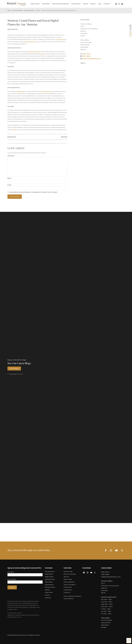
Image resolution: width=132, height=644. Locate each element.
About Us (93, 4)
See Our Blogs (14, 368)
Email (10, 185)
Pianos (9, 11)
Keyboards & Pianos (30, 11)
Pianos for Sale (68, 572)
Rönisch (47, 595)
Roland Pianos (49, 585)
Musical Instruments (18, 11)
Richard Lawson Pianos (31, 42)
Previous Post (12, 137)
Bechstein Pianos (50, 587)
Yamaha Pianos (50, 572)
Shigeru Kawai (49, 577)
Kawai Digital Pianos (46, 91)
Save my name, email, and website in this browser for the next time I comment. (33, 192)
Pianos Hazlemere (69, 582)
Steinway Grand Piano (34, 52)
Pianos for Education (70, 574)
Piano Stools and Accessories (60, 4)
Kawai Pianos (49, 574)
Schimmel (48, 598)
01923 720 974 (86, 54)
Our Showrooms (76, 4)
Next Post (64, 137)
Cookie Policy (68, 590)
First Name (11, 572)
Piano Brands (46, 4)
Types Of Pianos (35, 4)
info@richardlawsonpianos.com (91, 59)
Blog (100, 4)
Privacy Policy (68, 587)
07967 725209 (86, 56)
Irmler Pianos (49, 592)
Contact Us (107, 4)
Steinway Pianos (50, 579)
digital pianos (60, 39)
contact (14, 130)
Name (10, 178)
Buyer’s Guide (68, 579)
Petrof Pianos (49, 582)
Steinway (43, 54)
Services (86, 4)
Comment (11, 156)
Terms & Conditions (70, 585)
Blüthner (47, 590)
